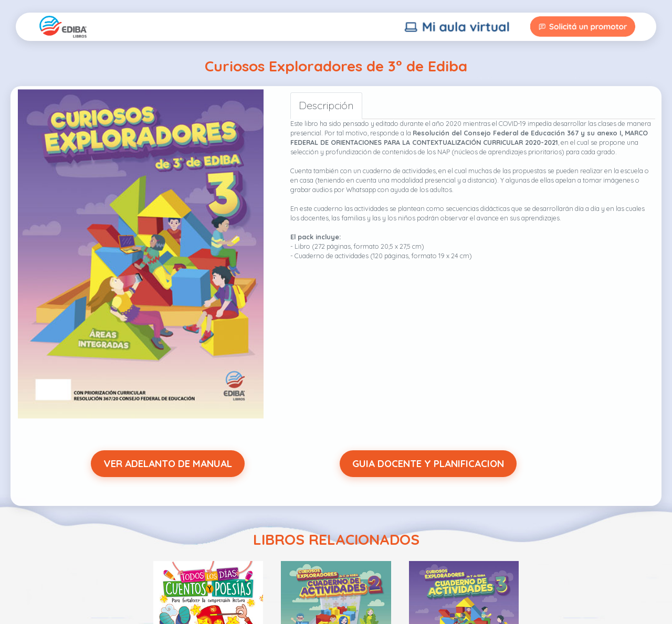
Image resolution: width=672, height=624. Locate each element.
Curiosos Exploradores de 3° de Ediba (336, 66)
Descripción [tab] (326, 105)
